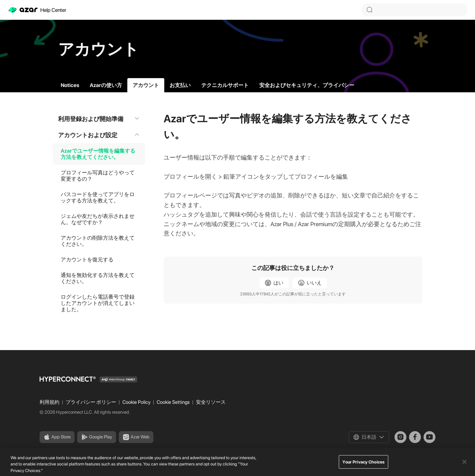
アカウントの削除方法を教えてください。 (98, 241)
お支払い (180, 85)
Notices (70, 85)
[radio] (274, 283)
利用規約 (50, 402)
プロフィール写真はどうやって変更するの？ (98, 176)
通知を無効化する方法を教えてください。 (98, 278)
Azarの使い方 (106, 85)
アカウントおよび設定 (99, 135)
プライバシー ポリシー (91, 402)
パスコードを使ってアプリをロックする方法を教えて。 (98, 197)
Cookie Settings (174, 402)
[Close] (464, 467)
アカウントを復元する (87, 260)
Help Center (37, 10)
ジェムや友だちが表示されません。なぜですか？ (98, 219)
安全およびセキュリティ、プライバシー (307, 85)
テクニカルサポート (225, 85)
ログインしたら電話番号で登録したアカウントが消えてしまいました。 (98, 303)
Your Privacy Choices (364, 467)
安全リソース (211, 402)
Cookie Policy (137, 402)
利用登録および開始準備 (99, 119)
